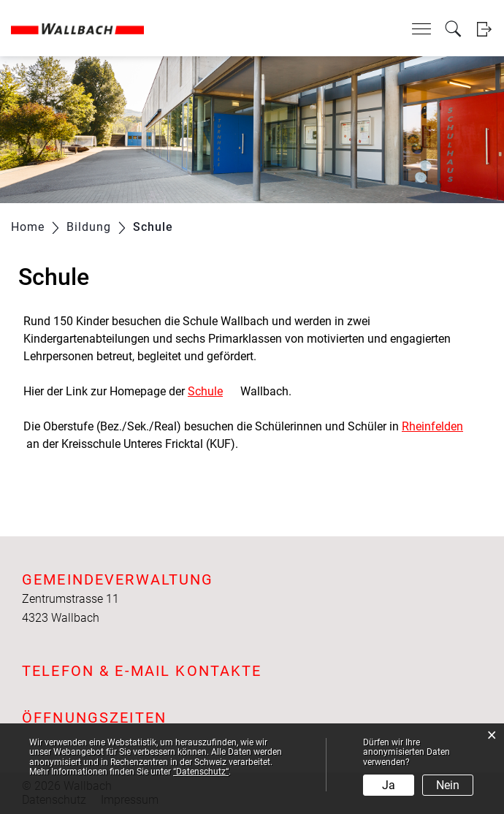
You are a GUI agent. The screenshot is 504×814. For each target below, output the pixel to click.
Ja (389, 785)
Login (484, 29)
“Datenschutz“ (201, 772)
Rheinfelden (440, 426)
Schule (213, 391)
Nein (448, 785)
